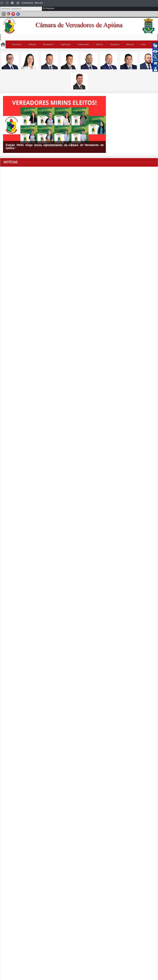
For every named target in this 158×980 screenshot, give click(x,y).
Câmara (32, 44)
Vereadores (48, 44)
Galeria (99, 44)
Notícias (130, 44)
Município (17, 44)
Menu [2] (39, 3)
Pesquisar (49, 8)
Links (143, 44)
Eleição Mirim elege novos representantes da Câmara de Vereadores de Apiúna (55, 146)
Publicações (83, 44)
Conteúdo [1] (27, 3)
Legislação (66, 44)
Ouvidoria (115, 44)
